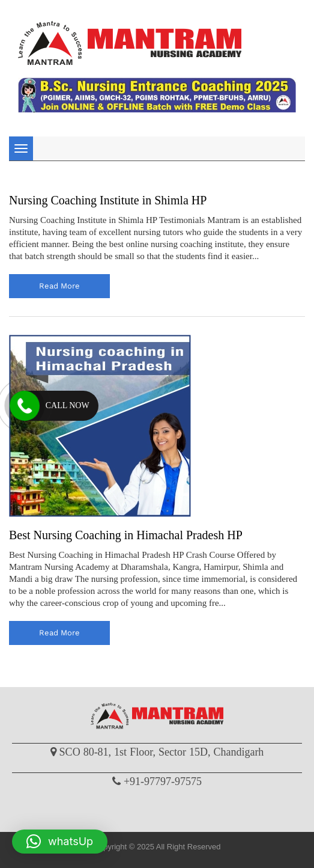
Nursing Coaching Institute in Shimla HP (108, 200)
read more (59, 286)
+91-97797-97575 (163, 781)
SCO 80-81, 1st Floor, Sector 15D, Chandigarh (162, 752)
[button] (60, 842)
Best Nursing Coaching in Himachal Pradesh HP (126, 535)
